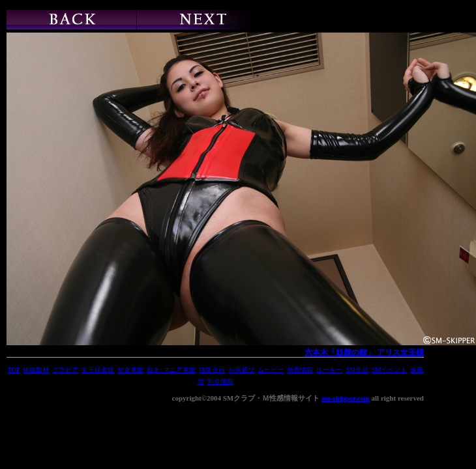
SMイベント (389, 370)
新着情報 (300, 370)
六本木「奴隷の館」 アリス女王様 (364, 352)
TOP (14, 370)
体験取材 (36, 370)
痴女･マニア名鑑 (171, 370)
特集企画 (212, 370)
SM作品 (357, 370)
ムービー (271, 370)
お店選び (241, 370)
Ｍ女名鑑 (130, 370)
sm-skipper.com (346, 398)
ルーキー (329, 370)
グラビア (65, 370)
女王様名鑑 (98, 370)
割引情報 (220, 381)
